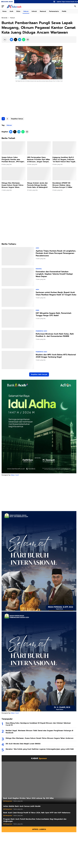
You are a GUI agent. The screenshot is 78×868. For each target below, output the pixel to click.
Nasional (43, 11)
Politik (64, 11)
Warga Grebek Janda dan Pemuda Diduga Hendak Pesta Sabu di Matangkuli (37, 185)
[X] (16, 40)
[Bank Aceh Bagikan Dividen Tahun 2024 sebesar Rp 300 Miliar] (39, 783)
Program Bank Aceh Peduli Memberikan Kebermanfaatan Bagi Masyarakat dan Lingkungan (35, 820)
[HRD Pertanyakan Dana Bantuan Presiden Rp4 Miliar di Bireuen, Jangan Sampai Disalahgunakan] (39, 148)
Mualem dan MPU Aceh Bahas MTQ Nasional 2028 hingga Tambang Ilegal (56, 356)
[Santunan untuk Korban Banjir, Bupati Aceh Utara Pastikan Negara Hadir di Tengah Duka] (18, 298)
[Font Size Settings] (5, 40)
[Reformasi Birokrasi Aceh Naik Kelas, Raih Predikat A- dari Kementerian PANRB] (18, 339)
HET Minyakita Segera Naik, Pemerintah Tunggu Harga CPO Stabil (54, 314)
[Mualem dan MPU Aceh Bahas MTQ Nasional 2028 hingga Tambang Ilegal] (18, 360)
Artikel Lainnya (39, 829)
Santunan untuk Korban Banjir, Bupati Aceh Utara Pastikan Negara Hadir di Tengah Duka (56, 294)
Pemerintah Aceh (41, 331)
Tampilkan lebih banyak (39, 374)
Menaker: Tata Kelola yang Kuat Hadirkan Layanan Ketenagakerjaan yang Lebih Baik (40, 749)
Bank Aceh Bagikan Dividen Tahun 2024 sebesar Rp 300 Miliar (29, 798)
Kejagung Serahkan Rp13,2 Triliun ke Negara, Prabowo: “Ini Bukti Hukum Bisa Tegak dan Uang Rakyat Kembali (64, 160)
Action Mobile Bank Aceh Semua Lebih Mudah (22, 806)
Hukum (26, 11)
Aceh (11, 11)
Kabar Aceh (15, 475)
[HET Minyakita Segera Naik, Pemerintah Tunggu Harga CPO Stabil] (18, 318)
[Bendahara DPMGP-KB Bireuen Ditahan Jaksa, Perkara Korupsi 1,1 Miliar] (64, 174)
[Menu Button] (3, 6)
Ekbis (18, 11)
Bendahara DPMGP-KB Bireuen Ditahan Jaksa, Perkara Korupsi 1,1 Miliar (62, 185)
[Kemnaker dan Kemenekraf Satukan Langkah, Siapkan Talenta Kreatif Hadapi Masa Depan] (18, 277)
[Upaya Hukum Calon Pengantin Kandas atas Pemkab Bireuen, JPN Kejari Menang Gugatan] (14, 148)
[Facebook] (11, 40)
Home (4, 11)
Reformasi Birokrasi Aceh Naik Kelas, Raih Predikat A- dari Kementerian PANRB (55, 335)
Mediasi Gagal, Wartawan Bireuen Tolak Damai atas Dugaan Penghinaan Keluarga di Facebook (39, 732)
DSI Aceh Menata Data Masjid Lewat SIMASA (23, 744)
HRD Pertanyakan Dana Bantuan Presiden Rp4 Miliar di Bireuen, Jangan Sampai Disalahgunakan (39, 160)
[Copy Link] (28, 40)
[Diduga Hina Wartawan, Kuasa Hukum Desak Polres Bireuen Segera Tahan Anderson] (14, 174)
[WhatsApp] (24, 40)
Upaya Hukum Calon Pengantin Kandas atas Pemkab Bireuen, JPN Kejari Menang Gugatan (13, 160)
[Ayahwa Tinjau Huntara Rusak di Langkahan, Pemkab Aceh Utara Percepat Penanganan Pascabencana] (18, 256)
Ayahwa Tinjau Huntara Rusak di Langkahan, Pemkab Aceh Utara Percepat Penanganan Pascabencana (56, 253)
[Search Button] (75, 6)
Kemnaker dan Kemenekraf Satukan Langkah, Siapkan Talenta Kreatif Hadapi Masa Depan (54, 274)
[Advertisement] (39, 100)
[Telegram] (20, 40)
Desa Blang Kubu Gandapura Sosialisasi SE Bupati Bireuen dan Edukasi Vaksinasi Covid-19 (38, 724)
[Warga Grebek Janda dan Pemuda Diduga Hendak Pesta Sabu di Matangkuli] (39, 174)
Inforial (34, 11)
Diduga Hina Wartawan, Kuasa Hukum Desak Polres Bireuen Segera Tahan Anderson (12, 185)
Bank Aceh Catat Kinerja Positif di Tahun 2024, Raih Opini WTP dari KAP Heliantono (37, 813)
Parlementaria (54, 11)
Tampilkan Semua (17, 119)
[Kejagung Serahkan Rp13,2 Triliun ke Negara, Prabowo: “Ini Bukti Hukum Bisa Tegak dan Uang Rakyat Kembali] (64, 148)
